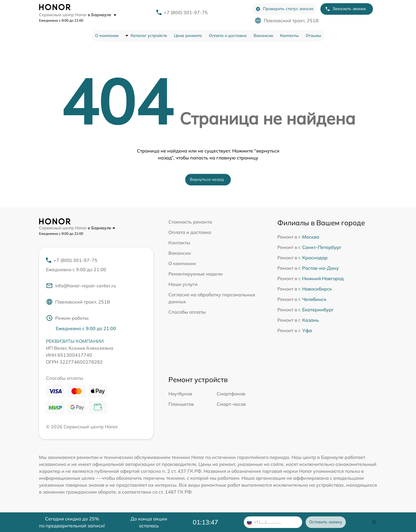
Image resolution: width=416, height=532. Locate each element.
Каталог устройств (149, 36)
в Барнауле (102, 15)
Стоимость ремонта (190, 222)
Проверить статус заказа (284, 9)
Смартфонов (231, 394)
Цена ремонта (188, 36)
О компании (107, 36)
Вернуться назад (207, 179)
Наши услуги (183, 284)
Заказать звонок (346, 9)
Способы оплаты (187, 312)
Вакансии (263, 36)
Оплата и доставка (228, 36)
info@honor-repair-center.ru (81, 286)
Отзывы (313, 36)
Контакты (289, 36)
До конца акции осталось (149, 522)
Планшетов (181, 404)
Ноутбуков (180, 394)
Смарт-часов (231, 404)
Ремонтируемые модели (196, 274)
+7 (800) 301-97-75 (186, 12)
